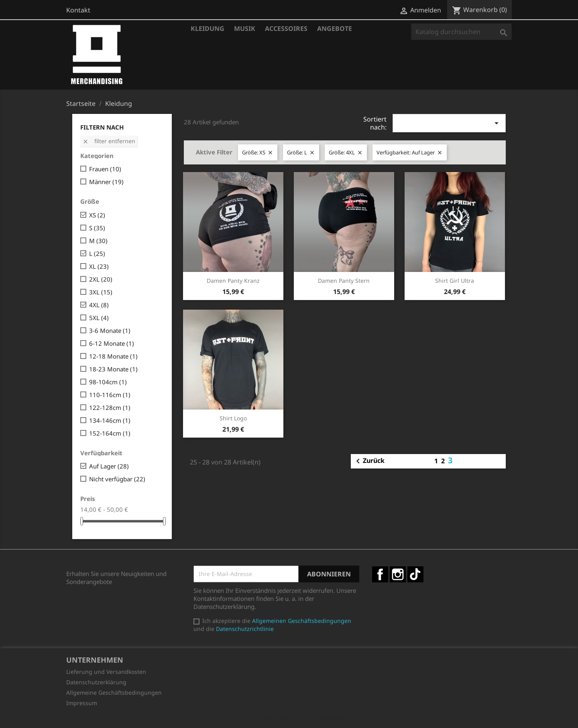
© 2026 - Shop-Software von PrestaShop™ (289, 718)
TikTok (415, 574)
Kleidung (208, 28)
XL (99, 266)
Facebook (380, 574)
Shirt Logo (233, 418)
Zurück (369, 461)
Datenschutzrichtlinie (245, 629)
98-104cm (108, 382)
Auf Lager (109, 466)
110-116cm (110, 395)
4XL (99, 305)
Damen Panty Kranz (233, 281)
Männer (106, 182)
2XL (101, 279)
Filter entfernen (109, 141)
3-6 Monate (110, 331)
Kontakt (78, 10)
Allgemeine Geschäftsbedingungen (114, 693)
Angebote (335, 28)
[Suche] (461, 32)
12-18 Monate (113, 356)
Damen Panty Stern (344, 281)
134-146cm (110, 420)
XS (97, 215)
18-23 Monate (113, 369)
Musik (245, 28)
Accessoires (286, 28)
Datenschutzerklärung (96, 682)
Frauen (105, 169)
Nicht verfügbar (117, 479)
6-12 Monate (112, 343)
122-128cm (110, 408)
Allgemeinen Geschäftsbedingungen (302, 621)
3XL (101, 292)
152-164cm (110, 433)
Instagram (398, 574)
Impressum (82, 703)
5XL (99, 318)
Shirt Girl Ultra (455, 281)
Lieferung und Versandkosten (106, 672)
